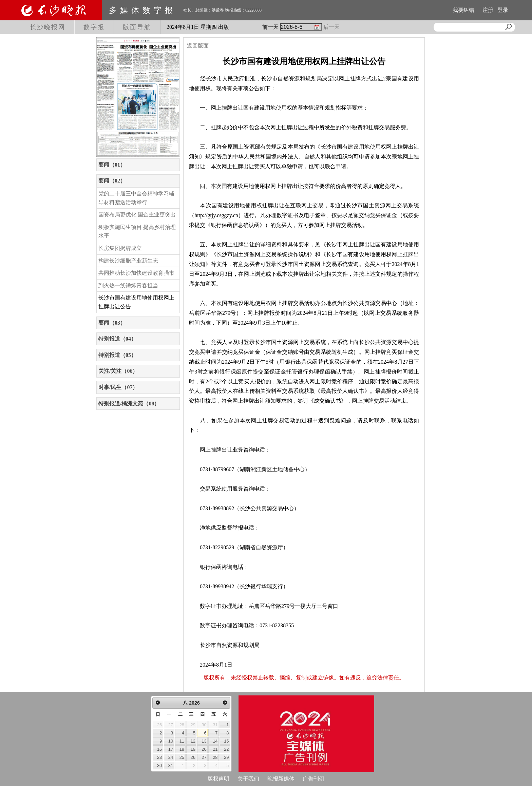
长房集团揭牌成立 (120, 248)
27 (204, 757)
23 (159, 757)
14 (215, 741)
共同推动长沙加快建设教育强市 (136, 273)
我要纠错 (463, 10)
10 (171, 741)
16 (159, 749)
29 (226, 757)
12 (193, 741)
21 (215, 749)
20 (204, 749)
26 (193, 757)
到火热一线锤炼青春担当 (128, 285)
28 (215, 757)
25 (182, 757)
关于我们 (248, 779)
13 (204, 741)
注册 (488, 10)
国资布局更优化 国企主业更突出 (137, 215)
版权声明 (218, 779)
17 (171, 749)
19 (193, 749)
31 (171, 765)
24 (171, 757)
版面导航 (137, 27)
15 (226, 741)
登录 (503, 10)
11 (182, 741)
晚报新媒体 (281, 779)
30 (159, 765)
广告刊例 (313, 779)
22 (226, 749)
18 (182, 749)
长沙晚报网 (48, 27)
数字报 (94, 27)
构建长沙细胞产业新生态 (128, 261)
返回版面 (198, 46)
